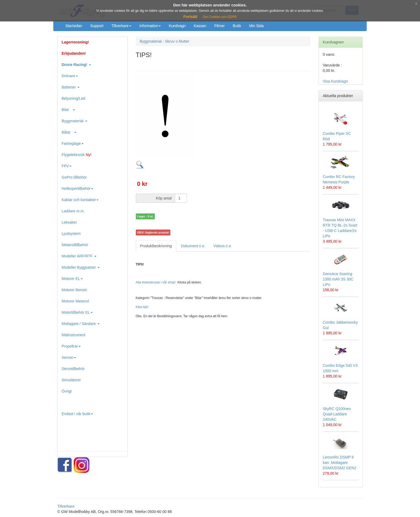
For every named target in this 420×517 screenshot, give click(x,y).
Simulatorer (71, 380)
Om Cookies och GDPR (220, 17)
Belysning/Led (73, 98)
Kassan (200, 26)
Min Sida (256, 26)
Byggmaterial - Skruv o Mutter (165, 41)
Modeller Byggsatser (81, 267)
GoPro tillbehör (74, 177)
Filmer (220, 26)
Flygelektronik (76, 155)
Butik (237, 26)
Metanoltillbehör (75, 245)
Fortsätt (190, 17)
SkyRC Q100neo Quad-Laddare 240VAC (337, 414)
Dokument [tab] (193, 246)
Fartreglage (73, 143)
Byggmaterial (74, 121)
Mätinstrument (74, 335)
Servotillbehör (73, 369)
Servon (69, 357)
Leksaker (69, 222)
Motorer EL (72, 279)
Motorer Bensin (74, 290)
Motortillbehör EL (77, 312)
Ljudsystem (71, 234)
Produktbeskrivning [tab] (156, 246)
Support (97, 26)
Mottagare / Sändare (81, 324)
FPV (67, 166)
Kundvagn (177, 26)
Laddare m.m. (73, 211)
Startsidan (74, 26)
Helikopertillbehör (77, 189)
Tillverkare (121, 26)
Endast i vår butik (77, 414)
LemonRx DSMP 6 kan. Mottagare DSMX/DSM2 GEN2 (340, 463)
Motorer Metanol (75, 301)
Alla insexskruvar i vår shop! (156, 282)
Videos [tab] (222, 246)
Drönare (70, 76)
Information (150, 26)
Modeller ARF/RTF (79, 256)
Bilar (68, 110)
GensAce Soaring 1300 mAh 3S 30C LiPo (338, 279)
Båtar (69, 132)
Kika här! (142, 307)
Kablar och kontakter (80, 200)
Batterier (71, 87)
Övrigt (67, 391)
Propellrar (71, 346)
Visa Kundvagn (335, 81)
